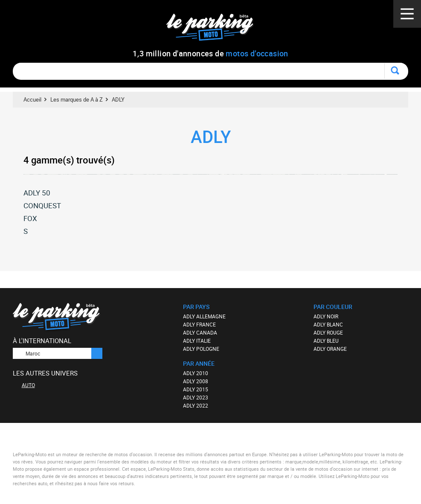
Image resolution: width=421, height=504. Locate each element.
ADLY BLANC (328, 324)
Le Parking (215, 30)
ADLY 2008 (196, 381)
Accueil (32, 99)
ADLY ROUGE (328, 332)
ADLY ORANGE (330, 349)
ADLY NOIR (326, 316)
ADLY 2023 (196, 397)
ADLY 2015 (196, 389)
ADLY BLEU (326, 341)
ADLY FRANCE (199, 324)
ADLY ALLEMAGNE (204, 316)
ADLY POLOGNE (201, 349)
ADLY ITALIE (197, 341)
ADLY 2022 (196, 405)
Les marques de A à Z (77, 99)
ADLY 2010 (196, 373)
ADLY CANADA (200, 332)
